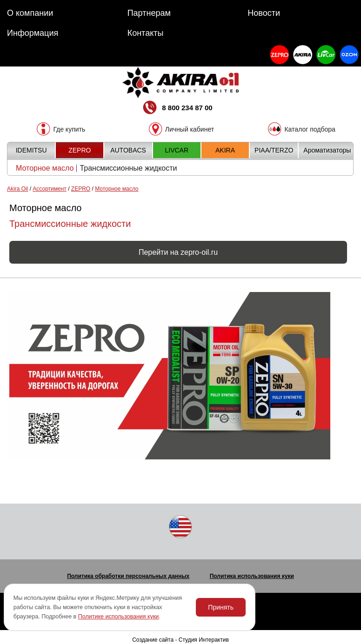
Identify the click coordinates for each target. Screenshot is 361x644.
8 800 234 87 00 (177, 109)
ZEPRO (81, 189)
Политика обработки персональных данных (128, 576)
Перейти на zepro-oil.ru (178, 252)
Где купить (69, 129)
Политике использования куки (119, 617)
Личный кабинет (190, 129)
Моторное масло (45, 168)
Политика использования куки (252, 576)
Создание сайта (153, 640)
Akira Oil (17, 189)
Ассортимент (49, 189)
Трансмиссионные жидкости (128, 168)
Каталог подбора (310, 129)
